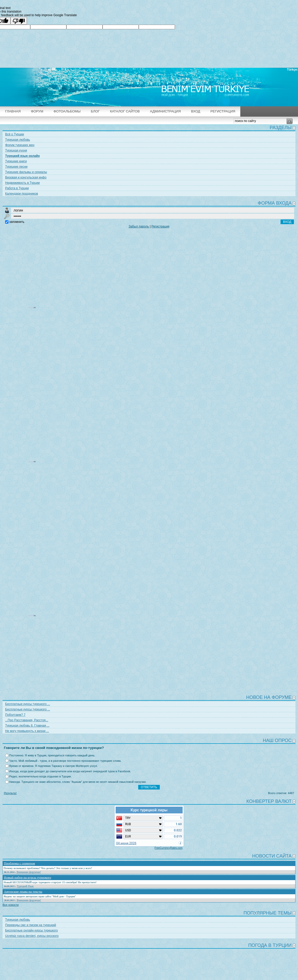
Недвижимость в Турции (22, 183)
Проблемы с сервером (19, 863)
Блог (95, 111)
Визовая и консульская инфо (26, 177)
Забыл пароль (139, 226)
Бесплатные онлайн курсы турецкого (31, 930)
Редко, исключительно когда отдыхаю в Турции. (40, 776)
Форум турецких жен (20, 145)
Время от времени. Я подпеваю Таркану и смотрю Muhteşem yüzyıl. (53, 766)
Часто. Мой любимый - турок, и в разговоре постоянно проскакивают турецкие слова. (65, 761)
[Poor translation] (19, 21)
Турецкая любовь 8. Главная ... (27, 726)
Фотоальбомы (67, 111)
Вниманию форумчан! (29, 872)
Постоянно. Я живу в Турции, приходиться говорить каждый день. (52, 755)
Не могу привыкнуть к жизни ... (27, 731)
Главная (13, 111)
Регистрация (223, 111)
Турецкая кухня (16, 150)
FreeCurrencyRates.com (169, 848)
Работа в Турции (17, 188)
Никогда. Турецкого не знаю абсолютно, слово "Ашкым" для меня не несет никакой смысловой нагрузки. (78, 782)
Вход (196, 111)
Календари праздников (22, 194)
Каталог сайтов (125, 111)
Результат (10, 793)
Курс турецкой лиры (149, 810)
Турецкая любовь (18, 140)
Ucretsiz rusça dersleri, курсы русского (32, 936)
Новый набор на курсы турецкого (27, 877)
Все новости (11, 905)
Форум (37, 111)
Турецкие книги (16, 161)
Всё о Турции (15, 134)
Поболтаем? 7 (15, 715)
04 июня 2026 (126, 843)
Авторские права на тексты (23, 892)
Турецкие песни (16, 167)
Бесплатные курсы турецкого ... (28, 704)
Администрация (165, 111)
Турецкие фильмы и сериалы (26, 172)
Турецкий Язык (25, 886)
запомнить (17, 222)
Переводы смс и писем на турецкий (31, 925)
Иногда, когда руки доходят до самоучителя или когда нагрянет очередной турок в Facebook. (70, 771)
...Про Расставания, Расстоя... (27, 720)
